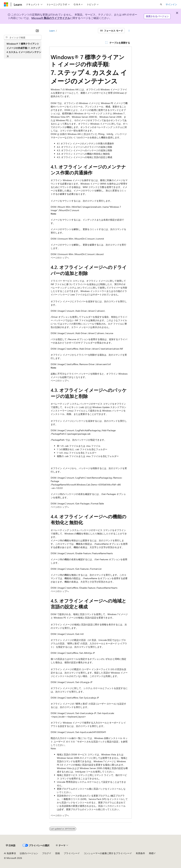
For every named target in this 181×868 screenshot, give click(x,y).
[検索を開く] (161, 4)
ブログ (45, 853)
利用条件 (140, 853)
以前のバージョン (29, 853)
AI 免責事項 (10, 853)
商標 (151, 853)
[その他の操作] (129, 31)
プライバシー (71, 853)
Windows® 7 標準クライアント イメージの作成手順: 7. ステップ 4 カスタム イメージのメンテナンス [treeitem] (24, 50)
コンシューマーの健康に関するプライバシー (107, 853)
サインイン (171, 4)
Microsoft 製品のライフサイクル (51, 18)
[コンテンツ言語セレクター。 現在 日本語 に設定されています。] (11, 845)
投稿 (58, 853)
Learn (52, 31)
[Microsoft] (6, 4)
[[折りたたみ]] (37, 31)
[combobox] (23, 38)
